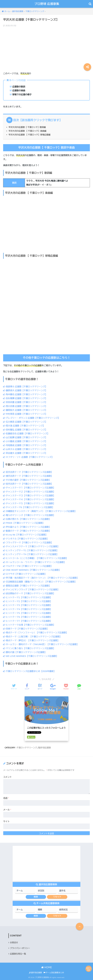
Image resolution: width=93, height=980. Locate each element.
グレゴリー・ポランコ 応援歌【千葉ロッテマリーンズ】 (32, 418)
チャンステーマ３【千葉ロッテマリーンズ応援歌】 (29, 496)
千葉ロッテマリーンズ (27, 748)
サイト (6, 822)
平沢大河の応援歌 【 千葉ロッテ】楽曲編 (27, 131)
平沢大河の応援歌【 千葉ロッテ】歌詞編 (27, 127)
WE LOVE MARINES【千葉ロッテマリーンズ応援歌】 (31, 656)
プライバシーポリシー (20, 948)
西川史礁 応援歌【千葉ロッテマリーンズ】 (25, 406)
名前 (6, 798)
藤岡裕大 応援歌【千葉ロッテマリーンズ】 (25, 410)
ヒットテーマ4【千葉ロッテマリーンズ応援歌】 (28, 609)
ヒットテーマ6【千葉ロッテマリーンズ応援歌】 (28, 617)
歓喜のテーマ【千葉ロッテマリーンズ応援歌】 (27, 531)
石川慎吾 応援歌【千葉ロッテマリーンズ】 (25, 422)
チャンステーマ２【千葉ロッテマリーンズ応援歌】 (29, 492)
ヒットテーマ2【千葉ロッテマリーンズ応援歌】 (28, 601)
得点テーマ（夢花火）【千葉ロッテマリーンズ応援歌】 (31, 641)
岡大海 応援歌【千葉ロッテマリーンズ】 (24, 426)
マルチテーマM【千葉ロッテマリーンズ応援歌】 (28, 566)
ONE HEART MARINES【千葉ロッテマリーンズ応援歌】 (32, 570)
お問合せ (14, 943)
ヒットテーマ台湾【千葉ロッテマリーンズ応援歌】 (29, 625)
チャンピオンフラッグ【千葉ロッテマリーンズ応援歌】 (31, 590)
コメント (8, 777)
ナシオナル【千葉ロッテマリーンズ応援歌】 (26, 539)
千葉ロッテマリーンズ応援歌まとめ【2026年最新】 (29, 671)
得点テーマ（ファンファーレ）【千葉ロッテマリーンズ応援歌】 (36, 633)
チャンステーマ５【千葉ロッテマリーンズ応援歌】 (29, 504)
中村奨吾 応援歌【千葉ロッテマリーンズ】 (25, 414)
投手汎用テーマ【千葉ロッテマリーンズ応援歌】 (28, 484)
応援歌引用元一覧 (18, 954)
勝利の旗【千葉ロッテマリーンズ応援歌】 (25, 652)
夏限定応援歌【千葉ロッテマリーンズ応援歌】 (27, 586)
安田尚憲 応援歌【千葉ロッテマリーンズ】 (25, 402)
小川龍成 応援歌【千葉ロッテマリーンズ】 (25, 441)
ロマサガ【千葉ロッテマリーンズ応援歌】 (25, 574)
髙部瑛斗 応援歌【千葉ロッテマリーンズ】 (25, 387)
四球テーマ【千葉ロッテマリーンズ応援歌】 (26, 629)
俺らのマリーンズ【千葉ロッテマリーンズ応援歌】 (29, 515)
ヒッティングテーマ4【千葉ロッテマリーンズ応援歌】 (31, 554)
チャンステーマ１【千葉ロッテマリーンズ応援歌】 (29, 488)
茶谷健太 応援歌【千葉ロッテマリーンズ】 (25, 453)
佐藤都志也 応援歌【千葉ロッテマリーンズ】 (26, 434)
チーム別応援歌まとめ (54, 973)
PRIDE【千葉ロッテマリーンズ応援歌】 (24, 523)
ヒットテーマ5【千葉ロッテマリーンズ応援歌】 (28, 613)
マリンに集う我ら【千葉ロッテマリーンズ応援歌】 (29, 648)
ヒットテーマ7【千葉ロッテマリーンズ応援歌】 (28, 621)
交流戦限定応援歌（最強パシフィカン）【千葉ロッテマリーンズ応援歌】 (40, 582)
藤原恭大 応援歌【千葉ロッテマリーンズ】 (25, 390)
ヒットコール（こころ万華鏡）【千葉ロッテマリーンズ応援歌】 (36, 558)
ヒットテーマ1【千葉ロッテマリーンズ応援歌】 (28, 598)
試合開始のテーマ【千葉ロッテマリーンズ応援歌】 (29, 594)
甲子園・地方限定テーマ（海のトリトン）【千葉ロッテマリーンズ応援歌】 (41, 578)
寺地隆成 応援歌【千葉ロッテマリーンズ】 (25, 445)
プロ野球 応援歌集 (47, 4)
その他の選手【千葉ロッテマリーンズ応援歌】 (27, 480)
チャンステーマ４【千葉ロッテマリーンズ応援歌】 (29, 500)
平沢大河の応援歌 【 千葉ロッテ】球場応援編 (29, 135)
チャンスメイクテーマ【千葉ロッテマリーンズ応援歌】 (31, 547)
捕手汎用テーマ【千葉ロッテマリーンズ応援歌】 (28, 476)
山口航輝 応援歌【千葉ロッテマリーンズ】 (25, 437)
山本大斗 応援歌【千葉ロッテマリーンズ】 (25, 449)
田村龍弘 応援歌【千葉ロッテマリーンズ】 (25, 430)
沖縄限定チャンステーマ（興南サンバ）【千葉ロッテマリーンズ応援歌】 (40, 511)
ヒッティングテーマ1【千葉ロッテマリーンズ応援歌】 (31, 551)
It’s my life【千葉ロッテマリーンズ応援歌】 (25, 535)
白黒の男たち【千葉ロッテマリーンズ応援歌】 (27, 519)
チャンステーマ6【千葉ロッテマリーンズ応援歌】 (29, 507)
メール (7, 810)
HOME (47, 967)
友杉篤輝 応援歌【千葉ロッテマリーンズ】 (25, 398)
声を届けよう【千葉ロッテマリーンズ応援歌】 (27, 527)
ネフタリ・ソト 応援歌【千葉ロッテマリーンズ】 (28, 457)
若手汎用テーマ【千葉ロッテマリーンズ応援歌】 (28, 472)
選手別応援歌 (45, 748)
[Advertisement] (46, 47)
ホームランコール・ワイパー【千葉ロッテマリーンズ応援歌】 (35, 562)
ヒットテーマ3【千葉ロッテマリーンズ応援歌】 (28, 605)
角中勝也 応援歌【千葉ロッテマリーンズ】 (25, 394)
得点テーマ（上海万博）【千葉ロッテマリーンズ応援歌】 (32, 637)
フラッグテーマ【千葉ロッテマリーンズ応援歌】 (28, 543)
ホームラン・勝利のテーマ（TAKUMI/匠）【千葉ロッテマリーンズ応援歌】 (41, 644)
